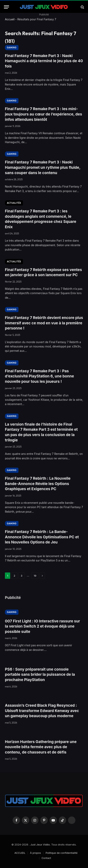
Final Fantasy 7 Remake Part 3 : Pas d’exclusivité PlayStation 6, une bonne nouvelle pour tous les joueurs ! (39, 376)
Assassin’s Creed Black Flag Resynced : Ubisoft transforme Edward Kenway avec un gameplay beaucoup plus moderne (42, 711)
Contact (46, 858)
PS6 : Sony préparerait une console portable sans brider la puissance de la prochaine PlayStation (40, 675)
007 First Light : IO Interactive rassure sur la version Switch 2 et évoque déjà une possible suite (42, 626)
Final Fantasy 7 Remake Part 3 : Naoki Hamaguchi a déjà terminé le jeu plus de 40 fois (44, 61)
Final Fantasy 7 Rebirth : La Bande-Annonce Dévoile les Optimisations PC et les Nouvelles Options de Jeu (42, 537)
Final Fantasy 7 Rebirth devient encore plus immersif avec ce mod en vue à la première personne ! (44, 323)
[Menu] (6, 7)
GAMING (12, 48)
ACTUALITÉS (14, 203)
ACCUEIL (20, 853)
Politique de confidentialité (62, 853)
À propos (36, 853)
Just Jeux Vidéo (40, 845)
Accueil (10, 19)
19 (35, 576)
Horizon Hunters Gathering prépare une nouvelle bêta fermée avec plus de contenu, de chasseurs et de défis (41, 747)
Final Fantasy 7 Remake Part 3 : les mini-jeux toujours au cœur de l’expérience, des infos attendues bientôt (44, 114)
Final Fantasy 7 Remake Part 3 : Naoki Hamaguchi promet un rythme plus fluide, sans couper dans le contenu (43, 167)
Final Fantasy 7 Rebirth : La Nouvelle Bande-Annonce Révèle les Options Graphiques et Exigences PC (38, 484)
